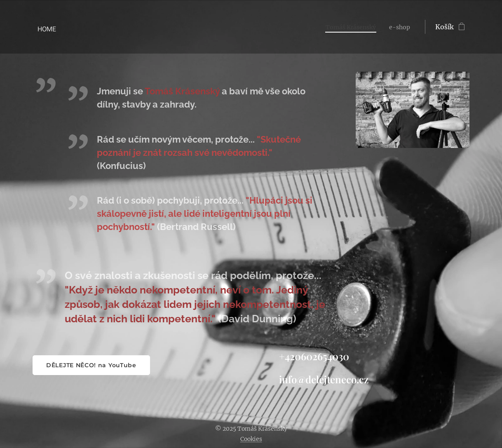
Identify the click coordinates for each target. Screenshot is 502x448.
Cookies (251, 439)
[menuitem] (346, 27)
